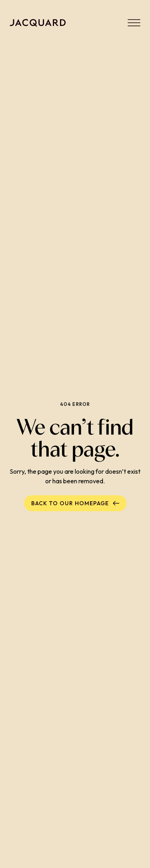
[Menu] (134, 23)
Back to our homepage (75, 503)
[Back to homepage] (38, 23)
